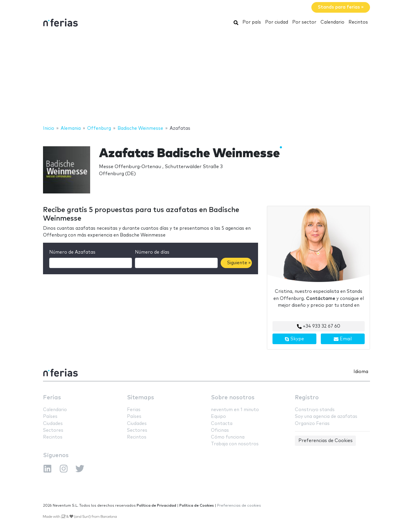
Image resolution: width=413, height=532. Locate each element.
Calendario (332, 22)
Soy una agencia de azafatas (326, 417)
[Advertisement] (206, 78)
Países (50, 417)
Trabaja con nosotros (235, 444)
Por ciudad (277, 22)
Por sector (304, 22)
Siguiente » (239, 263)
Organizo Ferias (312, 424)
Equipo (218, 417)
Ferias (52, 398)
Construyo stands (315, 410)
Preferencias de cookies (239, 506)
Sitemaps (141, 398)
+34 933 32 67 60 (319, 326)
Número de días (152, 252)
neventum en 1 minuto (235, 410)
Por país (252, 22)
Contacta (222, 424)
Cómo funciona (228, 437)
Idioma (361, 372)
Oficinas (220, 430)
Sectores (53, 430)
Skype (294, 339)
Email (343, 339)
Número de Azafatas (72, 252)
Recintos (358, 22)
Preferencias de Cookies (326, 441)
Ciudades (53, 424)
